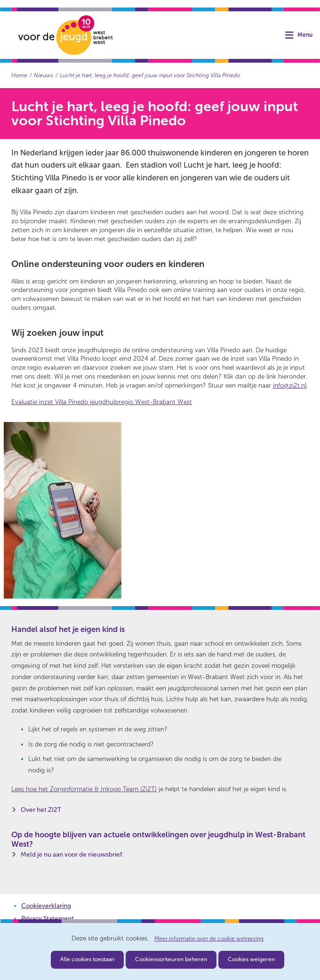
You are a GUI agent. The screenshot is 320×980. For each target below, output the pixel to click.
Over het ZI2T (41, 810)
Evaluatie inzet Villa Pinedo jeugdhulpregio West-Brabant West (102, 402)
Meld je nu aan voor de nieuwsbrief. (72, 854)
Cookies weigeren (251, 959)
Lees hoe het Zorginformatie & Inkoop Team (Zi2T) (84, 789)
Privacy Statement (48, 919)
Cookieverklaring (46, 906)
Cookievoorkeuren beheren (171, 959)
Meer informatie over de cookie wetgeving (209, 939)
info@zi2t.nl (290, 385)
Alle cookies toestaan (87, 959)
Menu (305, 35)
